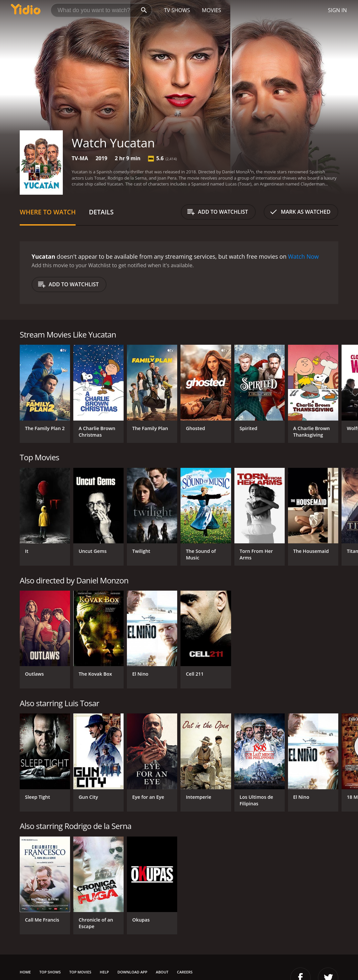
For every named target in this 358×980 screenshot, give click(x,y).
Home (25, 972)
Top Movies (80, 972)
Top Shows (50, 972)
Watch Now (303, 256)
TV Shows (177, 10)
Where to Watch (48, 212)
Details (101, 212)
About (162, 972)
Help (105, 972)
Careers (185, 972)
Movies (212, 10)
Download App (132, 972)
